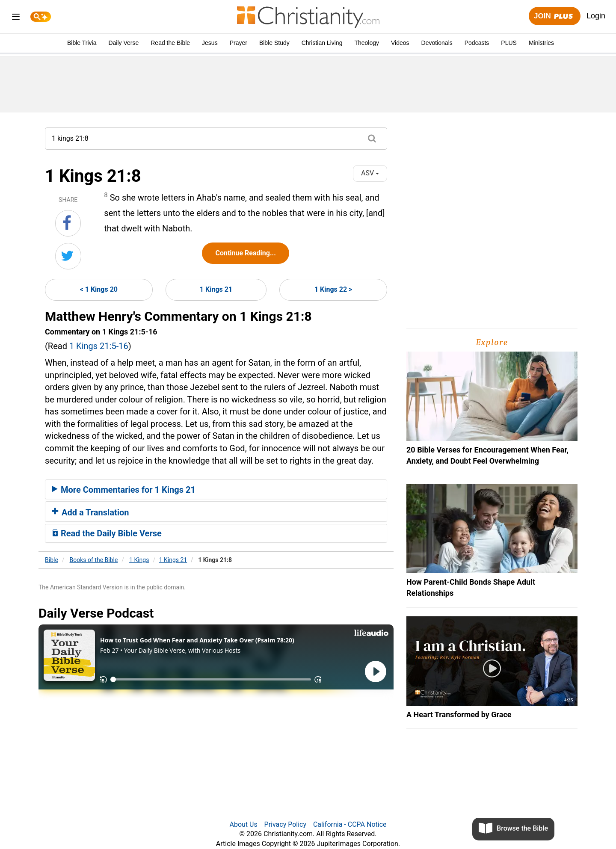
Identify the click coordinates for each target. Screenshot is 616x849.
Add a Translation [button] (90, 512)
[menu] (16, 18)
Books (94, 560)
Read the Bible (170, 43)
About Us (243, 824)
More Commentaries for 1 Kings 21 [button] (124, 490)
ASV (370, 173)
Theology (367, 43)
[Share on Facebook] (68, 223)
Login (596, 16)
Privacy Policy (286, 824)
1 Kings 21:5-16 (99, 346)
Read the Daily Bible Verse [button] (107, 533)
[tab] (216, 489)
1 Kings (139, 560)
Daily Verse (123, 43)
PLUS (509, 43)
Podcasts (477, 43)
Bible (52, 560)
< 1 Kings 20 (99, 289)
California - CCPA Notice (350, 824)
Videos (400, 43)
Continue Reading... (245, 253)
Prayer (238, 43)
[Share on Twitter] (68, 256)
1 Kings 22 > (333, 289)
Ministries (541, 43)
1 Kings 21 (216, 289)
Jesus (210, 43)
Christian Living (322, 43)
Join (554, 16)
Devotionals (437, 43)
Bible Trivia (82, 43)
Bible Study (274, 43)
